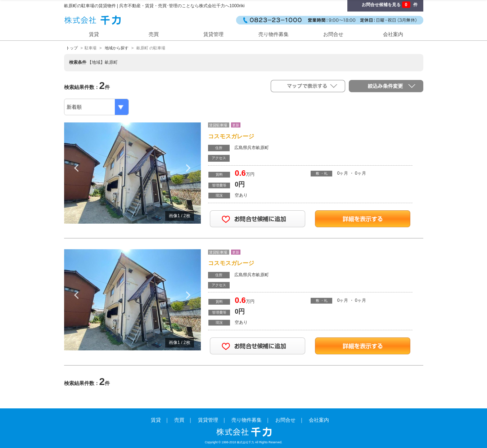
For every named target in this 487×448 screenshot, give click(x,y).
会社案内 (393, 34)
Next (188, 168)
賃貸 (94, 34)
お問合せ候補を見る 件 (389, 5)
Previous (77, 168)
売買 (154, 34)
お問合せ (333, 34)
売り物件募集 (274, 34)
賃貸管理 (213, 34)
